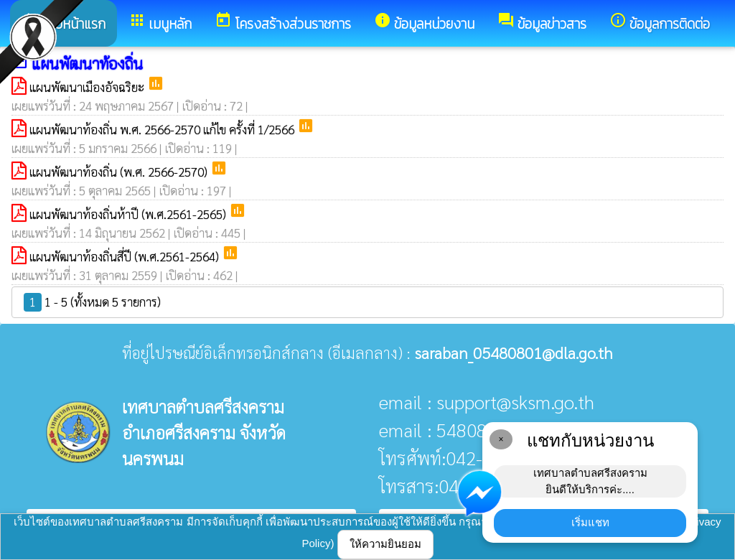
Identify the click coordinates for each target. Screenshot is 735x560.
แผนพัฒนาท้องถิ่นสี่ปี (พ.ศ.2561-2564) (126, 256)
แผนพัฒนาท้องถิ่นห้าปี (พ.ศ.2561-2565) (129, 214)
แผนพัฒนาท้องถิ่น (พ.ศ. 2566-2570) (120, 172)
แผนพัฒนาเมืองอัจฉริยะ (88, 87)
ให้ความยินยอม (385, 544)
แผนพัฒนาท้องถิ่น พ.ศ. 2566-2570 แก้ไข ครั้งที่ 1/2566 (163, 129)
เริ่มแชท (590, 522)
